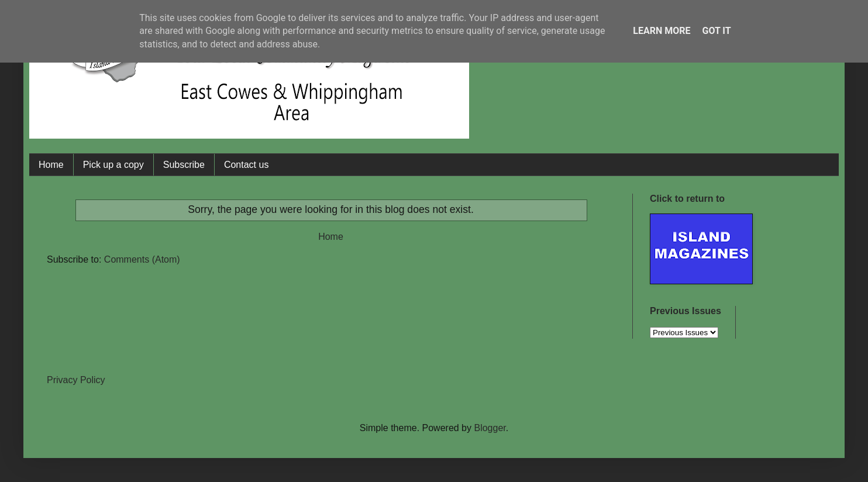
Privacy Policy (76, 380)
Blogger (490, 428)
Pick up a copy (113, 165)
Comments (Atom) (142, 259)
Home (51, 165)
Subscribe (184, 165)
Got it (716, 31)
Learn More (662, 31)
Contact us (246, 165)
